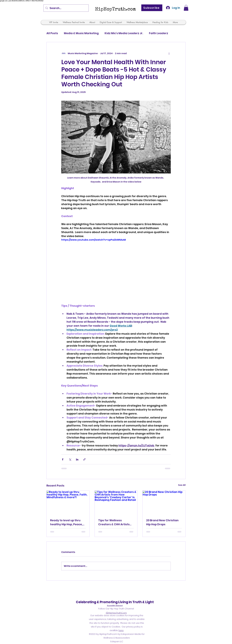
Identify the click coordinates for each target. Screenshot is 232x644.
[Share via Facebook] (63, 459)
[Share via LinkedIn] (77, 459)
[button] (186, 8)
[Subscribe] (152, 8)
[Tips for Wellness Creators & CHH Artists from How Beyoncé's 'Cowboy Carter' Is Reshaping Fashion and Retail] (116, 503)
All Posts (52, 33)
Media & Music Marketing (81, 33)
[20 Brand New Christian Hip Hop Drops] (164, 503)
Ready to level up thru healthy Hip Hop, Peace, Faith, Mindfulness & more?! (66, 522)
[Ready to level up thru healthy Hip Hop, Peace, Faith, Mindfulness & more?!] (68, 503)
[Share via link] (84, 459)
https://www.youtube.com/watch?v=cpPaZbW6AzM (94, 240)
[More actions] (169, 53)
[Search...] (66, 8)
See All (182, 485)
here (121, 630)
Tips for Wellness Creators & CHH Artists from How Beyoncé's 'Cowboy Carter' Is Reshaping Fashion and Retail (115, 522)
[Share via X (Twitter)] (70, 459)
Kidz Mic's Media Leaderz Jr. (124, 33)
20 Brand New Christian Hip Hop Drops (162, 522)
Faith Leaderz (159, 33)
